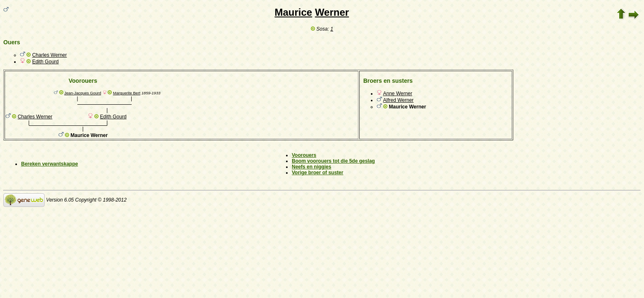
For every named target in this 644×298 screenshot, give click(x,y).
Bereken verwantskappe (49, 164)
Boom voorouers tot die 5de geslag (333, 161)
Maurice (294, 12)
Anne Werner (398, 94)
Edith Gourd (46, 62)
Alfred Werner (399, 100)
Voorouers (304, 155)
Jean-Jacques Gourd (83, 93)
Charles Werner (50, 55)
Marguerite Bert (127, 93)
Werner (332, 12)
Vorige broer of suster (317, 173)
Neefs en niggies (311, 167)
